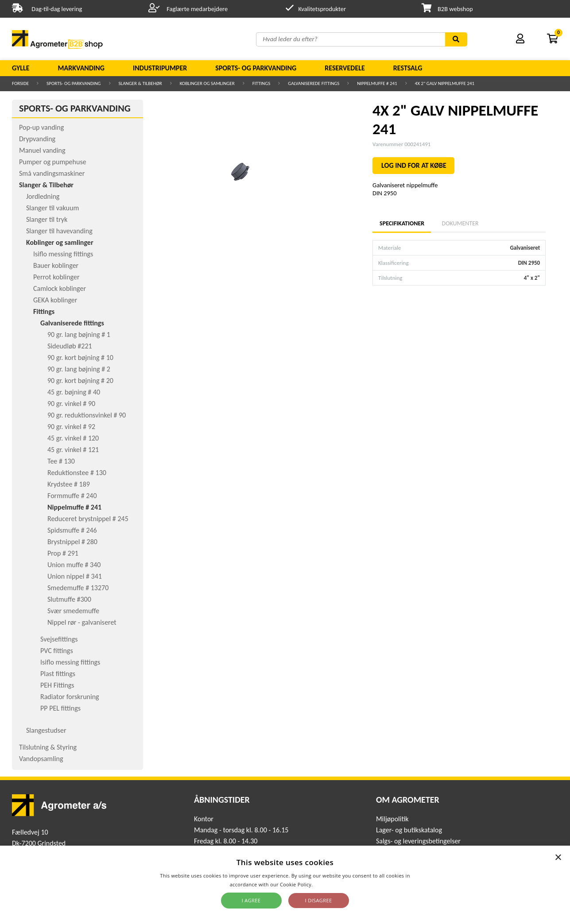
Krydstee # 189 (69, 484)
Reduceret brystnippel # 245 (88, 519)
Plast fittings (58, 674)
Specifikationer (402, 223)
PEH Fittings (57, 685)
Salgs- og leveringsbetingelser (418, 841)
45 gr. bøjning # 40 (74, 392)
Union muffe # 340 (74, 565)
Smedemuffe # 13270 (78, 588)
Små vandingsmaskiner (52, 173)
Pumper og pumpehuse (53, 162)
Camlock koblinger (60, 288)
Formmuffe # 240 (72, 496)
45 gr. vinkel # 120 (73, 438)
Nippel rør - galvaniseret (82, 622)
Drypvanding (37, 139)
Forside (20, 83)
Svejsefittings (59, 639)
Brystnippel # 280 (72, 542)
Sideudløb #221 (70, 346)
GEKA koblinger (55, 300)
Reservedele (345, 68)
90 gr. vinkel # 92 (71, 427)
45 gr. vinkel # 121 (73, 450)
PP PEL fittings (60, 708)
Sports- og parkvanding (256, 68)
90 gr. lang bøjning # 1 (79, 334)
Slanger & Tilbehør (140, 83)
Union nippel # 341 (75, 576)
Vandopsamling (41, 759)
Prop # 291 (63, 553)
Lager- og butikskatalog (409, 830)
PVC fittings (57, 651)
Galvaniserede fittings (314, 83)
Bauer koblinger (56, 265)
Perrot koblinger (56, 277)
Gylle (21, 68)
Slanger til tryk (47, 219)
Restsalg (408, 68)
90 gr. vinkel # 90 (71, 404)
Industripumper (160, 68)
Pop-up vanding (41, 127)
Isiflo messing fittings (63, 254)
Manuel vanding (42, 150)
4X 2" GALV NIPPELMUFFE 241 (445, 83)
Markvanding (81, 68)
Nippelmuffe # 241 (377, 83)
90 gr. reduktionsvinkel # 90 (87, 415)
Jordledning (43, 196)
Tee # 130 (61, 461)
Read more (327, 884)
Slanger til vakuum (52, 208)
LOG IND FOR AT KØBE (414, 165)
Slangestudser (46, 730)
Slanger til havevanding (59, 231)
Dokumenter (460, 223)
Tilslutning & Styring (48, 747)
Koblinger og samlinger (207, 83)
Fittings (262, 83)
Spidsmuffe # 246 (72, 530)
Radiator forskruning (70, 697)
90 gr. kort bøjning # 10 (80, 358)
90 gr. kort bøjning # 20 (80, 381)
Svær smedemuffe (73, 611)
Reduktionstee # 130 (77, 473)
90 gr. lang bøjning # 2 (79, 369)
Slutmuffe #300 (69, 599)
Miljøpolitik (392, 819)
